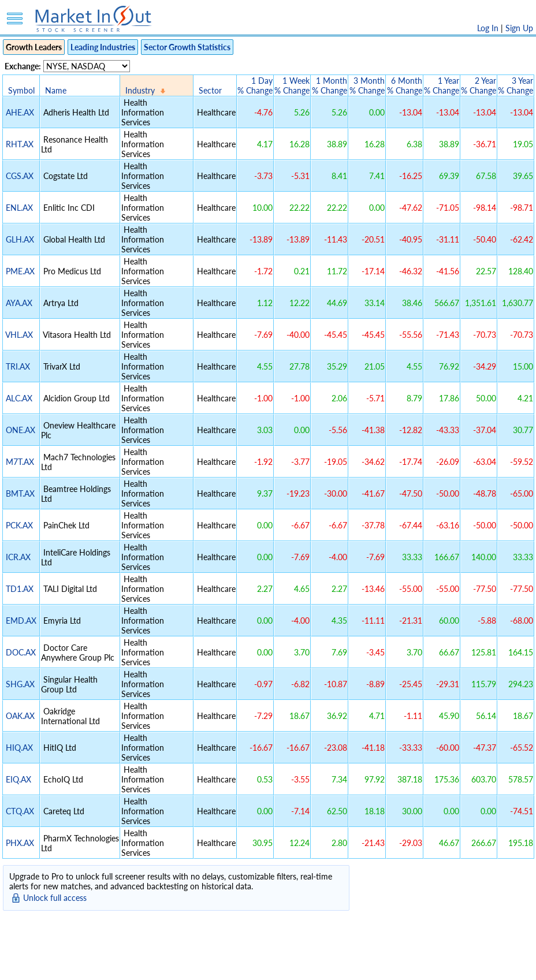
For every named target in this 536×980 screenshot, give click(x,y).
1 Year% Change (442, 85)
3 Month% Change (367, 85)
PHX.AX (20, 843)
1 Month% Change (330, 85)
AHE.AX (20, 112)
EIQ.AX (18, 779)
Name (56, 90)
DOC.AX (21, 652)
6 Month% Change (405, 85)
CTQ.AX (20, 811)
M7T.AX (20, 462)
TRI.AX (18, 366)
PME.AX (20, 271)
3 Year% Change (515, 85)
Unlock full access (55, 898)
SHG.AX (20, 684)
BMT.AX (20, 493)
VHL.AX (19, 335)
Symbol (21, 90)
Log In (488, 28)
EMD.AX (21, 621)
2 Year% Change (479, 85)
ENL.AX (19, 208)
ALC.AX (19, 398)
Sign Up (519, 28)
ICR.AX (18, 557)
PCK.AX (19, 525)
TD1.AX (20, 589)
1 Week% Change (292, 85)
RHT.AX (20, 144)
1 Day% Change (255, 85)
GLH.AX (20, 239)
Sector (210, 90)
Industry (140, 90)
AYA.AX (19, 303)
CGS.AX (20, 176)
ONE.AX (21, 430)
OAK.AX (20, 716)
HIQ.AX (19, 748)
